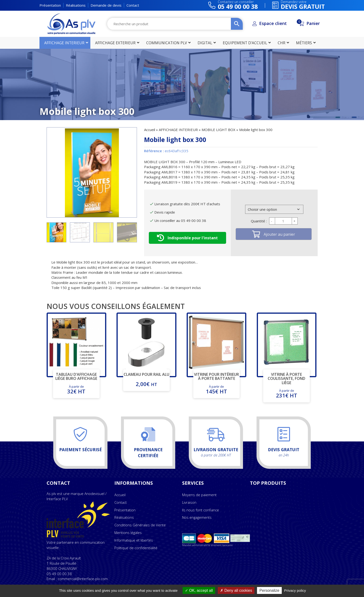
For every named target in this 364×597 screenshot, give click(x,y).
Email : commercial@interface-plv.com (77, 579)
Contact (133, 5)
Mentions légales (128, 533)
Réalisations (76, 5)
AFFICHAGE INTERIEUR (178, 130)
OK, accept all (199, 590)
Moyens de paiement (199, 495)
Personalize (269, 590)
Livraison (189, 502)
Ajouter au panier (279, 234)
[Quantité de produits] (283, 221)
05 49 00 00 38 (59, 574)
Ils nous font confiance (201, 510)
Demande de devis (106, 5)
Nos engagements (197, 517)
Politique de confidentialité (136, 548)
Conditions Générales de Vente (140, 525)
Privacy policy (295, 590)
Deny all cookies (236, 590)
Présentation (50, 5)
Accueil (150, 130)
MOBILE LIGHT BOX (218, 130)
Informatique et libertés (134, 540)
